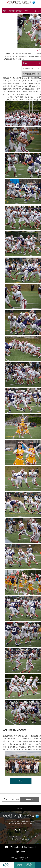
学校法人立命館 (25, 839)
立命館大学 (15, 839)
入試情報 (19, 865)
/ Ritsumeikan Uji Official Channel (23, 847)
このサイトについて (8, 836)
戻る (21, 781)
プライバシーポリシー (23, 836)
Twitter (23, 851)
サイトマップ (35, 836)
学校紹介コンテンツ (30, 865)
